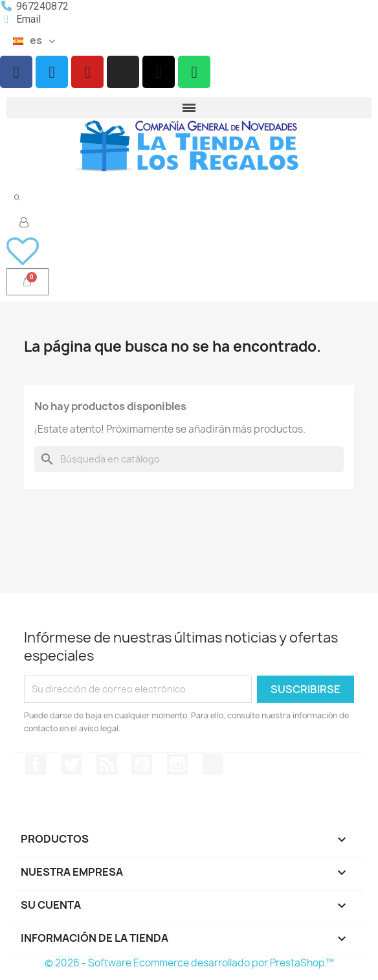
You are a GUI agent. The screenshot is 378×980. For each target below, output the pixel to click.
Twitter (71, 764)
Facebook (36, 764)
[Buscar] (189, 459)
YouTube (142, 764)
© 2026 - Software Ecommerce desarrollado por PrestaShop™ (189, 963)
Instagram (177, 764)
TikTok (213, 764)
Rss (107, 764)
